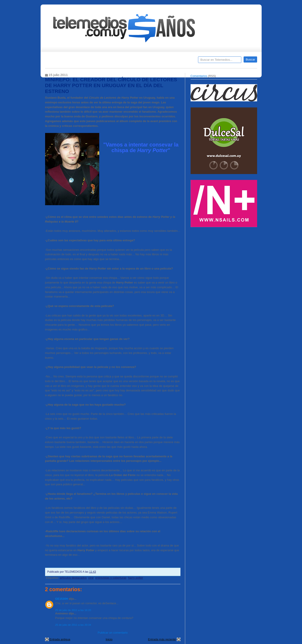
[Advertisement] (224, 261)
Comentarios (199, 76)
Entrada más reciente (162, 639)
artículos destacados (73, 578)
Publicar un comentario (113, 633)
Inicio (109, 639)
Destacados (63, 61)
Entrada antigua (60, 639)
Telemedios (181, 61)
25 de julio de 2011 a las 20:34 (73, 625)
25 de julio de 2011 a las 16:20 (73, 610)
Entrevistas (103, 61)
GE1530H (62, 599)
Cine (134, 61)
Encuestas (153, 61)
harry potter (136, 578)
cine (91, 578)
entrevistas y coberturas (111, 578)
